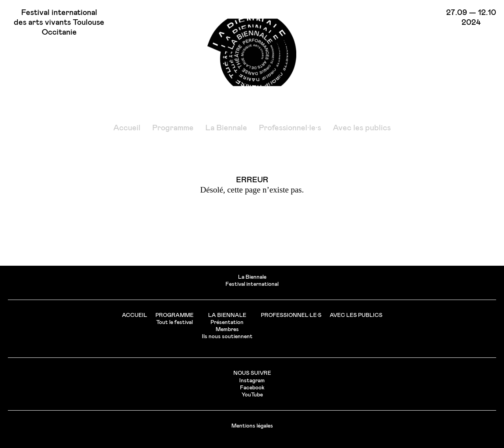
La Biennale (226, 128)
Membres (227, 330)
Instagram (252, 381)
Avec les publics (362, 128)
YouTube (252, 395)
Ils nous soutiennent (227, 337)
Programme (173, 128)
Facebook (252, 388)
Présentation (227, 322)
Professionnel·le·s (290, 128)
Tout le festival (174, 322)
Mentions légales (252, 426)
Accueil (127, 128)
